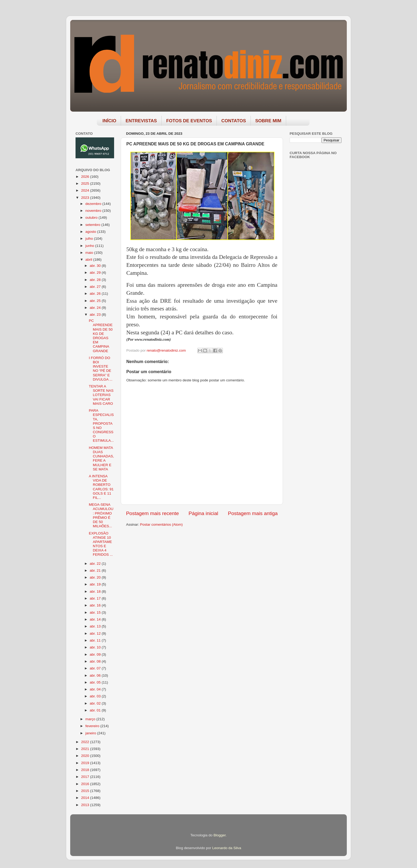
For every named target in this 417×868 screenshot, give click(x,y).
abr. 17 (96, 598)
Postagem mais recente (152, 513)
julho (90, 239)
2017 (86, 777)
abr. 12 (96, 633)
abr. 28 (96, 280)
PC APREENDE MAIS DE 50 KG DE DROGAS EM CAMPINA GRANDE (101, 336)
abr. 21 (96, 570)
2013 (86, 805)
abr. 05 (96, 682)
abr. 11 (96, 640)
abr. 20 (96, 577)
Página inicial (203, 513)
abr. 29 (96, 273)
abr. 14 (96, 619)
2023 (86, 198)
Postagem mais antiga (253, 513)
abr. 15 (96, 612)
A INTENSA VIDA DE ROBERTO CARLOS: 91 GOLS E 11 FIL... (101, 487)
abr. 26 (96, 294)
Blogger (220, 835)
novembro (94, 211)
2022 (86, 742)
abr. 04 (96, 689)
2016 (86, 784)
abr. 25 (96, 301)
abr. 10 (96, 647)
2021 (86, 749)
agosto (91, 232)
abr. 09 (96, 654)
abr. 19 (96, 584)
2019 (86, 763)
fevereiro (93, 726)
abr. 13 (96, 626)
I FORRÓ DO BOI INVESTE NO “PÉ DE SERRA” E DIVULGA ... (101, 369)
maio (90, 253)
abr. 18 (96, 591)
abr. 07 (96, 668)
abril (89, 260)
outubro (92, 218)
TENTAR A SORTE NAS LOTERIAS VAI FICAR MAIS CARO (101, 395)
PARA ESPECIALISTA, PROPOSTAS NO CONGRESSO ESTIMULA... (101, 425)
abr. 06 (96, 675)
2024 (86, 190)
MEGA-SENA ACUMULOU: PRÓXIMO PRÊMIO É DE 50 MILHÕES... (101, 515)
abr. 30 (96, 266)
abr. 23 (96, 315)
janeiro (91, 733)
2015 (86, 791)
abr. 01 (96, 710)
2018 (86, 770)
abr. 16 (96, 605)
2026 (86, 177)
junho (90, 246)
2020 (86, 756)
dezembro (94, 204)
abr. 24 (96, 308)
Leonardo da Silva (227, 848)
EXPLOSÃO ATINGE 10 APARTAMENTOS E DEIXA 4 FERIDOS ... (101, 544)
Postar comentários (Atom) (162, 524)
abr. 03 (96, 696)
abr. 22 (96, 564)
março (91, 719)
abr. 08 (96, 661)
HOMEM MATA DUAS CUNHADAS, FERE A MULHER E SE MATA (101, 458)
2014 (86, 798)
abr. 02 (96, 703)
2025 (86, 184)
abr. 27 (96, 287)
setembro (93, 225)
